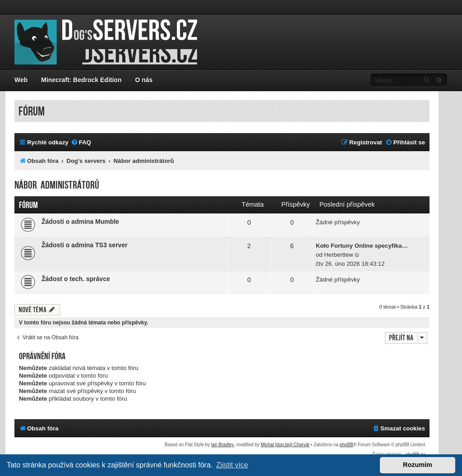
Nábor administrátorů (57, 185)
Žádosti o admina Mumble (80, 222)
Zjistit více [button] (232, 465)
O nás (144, 80)
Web (21, 80)
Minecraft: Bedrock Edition (81, 80)
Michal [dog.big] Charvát (285, 445)
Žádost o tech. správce (76, 279)
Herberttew (339, 255)
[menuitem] (81, 142)
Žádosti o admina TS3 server (85, 245)
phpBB (346, 445)
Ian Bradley (223, 445)
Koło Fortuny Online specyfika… (362, 246)
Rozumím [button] (418, 465)
